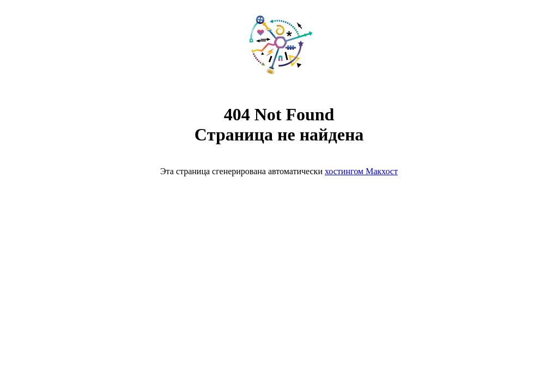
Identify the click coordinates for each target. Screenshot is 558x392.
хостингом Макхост (361, 171)
